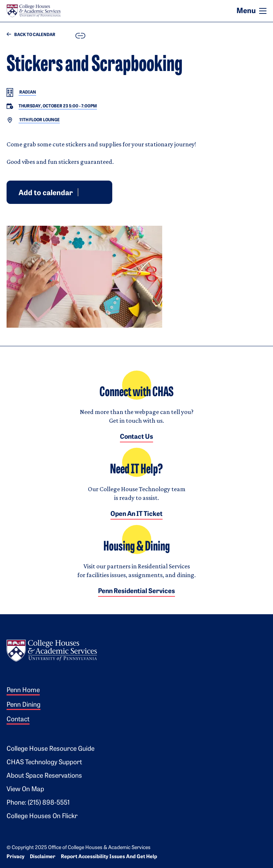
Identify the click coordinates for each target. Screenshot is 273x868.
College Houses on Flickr (42, 816)
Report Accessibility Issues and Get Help (109, 857)
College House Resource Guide (50, 749)
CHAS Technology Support (44, 763)
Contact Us (136, 437)
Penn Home (23, 691)
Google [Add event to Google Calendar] (84, 192)
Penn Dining (24, 705)
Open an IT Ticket (136, 514)
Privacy (15, 857)
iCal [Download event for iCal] (102, 192)
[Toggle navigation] (263, 11)
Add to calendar (46, 193)
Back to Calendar (31, 35)
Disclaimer (43, 857)
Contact (18, 720)
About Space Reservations (44, 776)
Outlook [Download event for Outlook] (93, 192)
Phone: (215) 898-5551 (38, 803)
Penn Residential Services (136, 591)
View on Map (25, 790)
